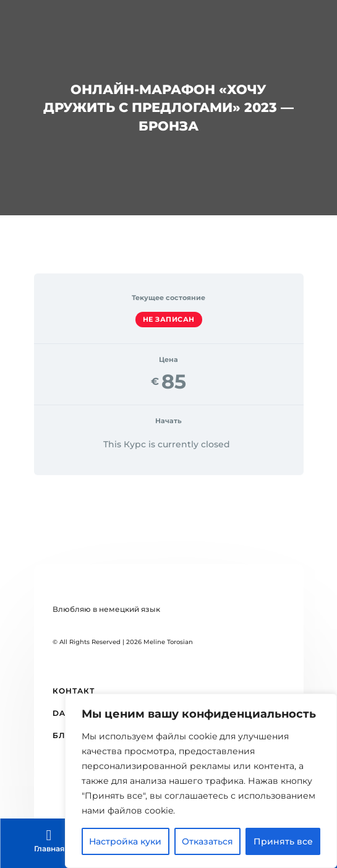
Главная (49, 849)
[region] (201, 781)
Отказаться (207, 841)
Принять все (283, 841)
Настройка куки (125, 841)
